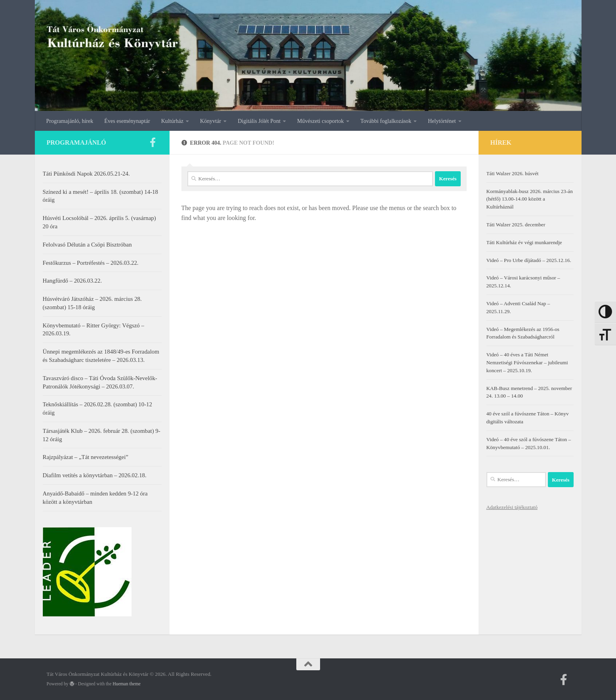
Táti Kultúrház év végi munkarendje (524, 242)
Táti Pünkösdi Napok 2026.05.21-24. (86, 174)
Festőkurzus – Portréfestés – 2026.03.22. (91, 263)
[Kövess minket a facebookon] (153, 142)
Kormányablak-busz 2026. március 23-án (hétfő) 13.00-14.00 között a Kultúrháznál (530, 199)
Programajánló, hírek (70, 121)
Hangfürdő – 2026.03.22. (72, 281)
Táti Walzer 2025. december (516, 225)
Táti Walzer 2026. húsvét (513, 173)
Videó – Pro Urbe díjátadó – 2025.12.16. (529, 260)
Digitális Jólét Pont (259, 121)
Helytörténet (442, 121)
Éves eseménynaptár (127, 121)
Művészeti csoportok (320, 121)
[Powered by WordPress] (72, 684)
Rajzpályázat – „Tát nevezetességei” (86, 457)
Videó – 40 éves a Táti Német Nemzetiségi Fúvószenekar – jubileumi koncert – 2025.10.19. (527, 362)
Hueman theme (127, 684)
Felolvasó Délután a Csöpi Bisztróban (87, 245)
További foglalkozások (386, 121)
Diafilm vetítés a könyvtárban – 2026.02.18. (95, 475)
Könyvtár (211, 121)
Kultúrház (172, 121)
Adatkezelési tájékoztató (512, 507)
